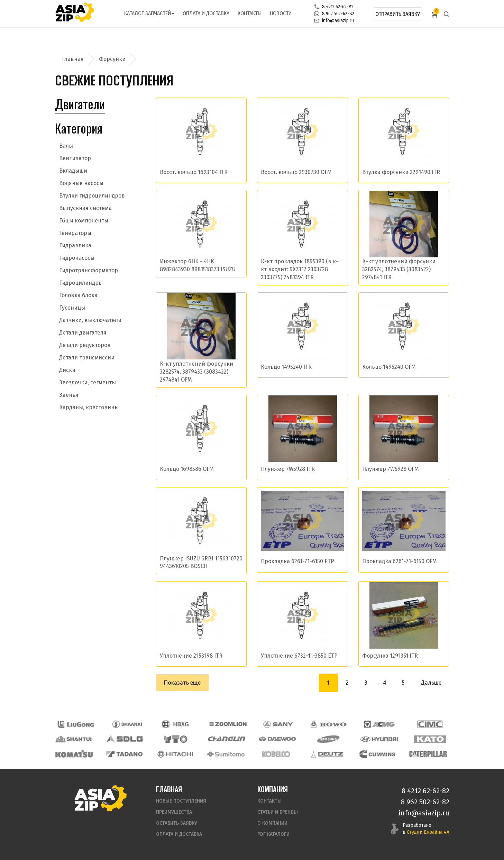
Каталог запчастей (149, 13)
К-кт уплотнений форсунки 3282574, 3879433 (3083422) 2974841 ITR (399, 269)
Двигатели (80, 104)
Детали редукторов (85, 345)
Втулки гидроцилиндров (92, 196)
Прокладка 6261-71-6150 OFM (400, 561)
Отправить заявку (398, 14)
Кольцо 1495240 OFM (389, 367)
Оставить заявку (177, 823)
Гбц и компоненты (84, 221)
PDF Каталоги (273, 834)
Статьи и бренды (278, 812)
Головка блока (78, 295)
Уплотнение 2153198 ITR (191, 656)
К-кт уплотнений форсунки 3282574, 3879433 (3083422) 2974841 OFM (196, 372)
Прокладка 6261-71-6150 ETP (297, 561)
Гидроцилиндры (81, 283)
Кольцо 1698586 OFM (187, 469)
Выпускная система (85, 208)
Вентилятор (75, 158)
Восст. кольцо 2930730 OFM (296, 172)
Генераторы (75, 233)
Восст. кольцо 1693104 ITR (194, 172)
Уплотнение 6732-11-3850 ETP (299, 656)
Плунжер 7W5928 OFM (391, 469)
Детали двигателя (83, 333)
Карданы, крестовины (89, 407)
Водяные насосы (81, 183)
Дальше (431, 683)
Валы (66, 146)
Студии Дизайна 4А (428, 832)
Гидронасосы (77, 258)
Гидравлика (75, 245)
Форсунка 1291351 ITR (390, 656)
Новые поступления (181, 801)
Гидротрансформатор (89, 270)
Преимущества (174, 812)
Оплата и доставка (206, 13)
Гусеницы (72, 308)
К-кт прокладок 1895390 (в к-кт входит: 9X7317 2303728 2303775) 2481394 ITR (300, 269)
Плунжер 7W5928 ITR (288, 469)
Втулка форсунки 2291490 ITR (401, 172)
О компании (272, 823)
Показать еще (182, 683)
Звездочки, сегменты (88, 382)
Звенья (69, 395)
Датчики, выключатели (90, 320)
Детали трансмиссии (87, 358)
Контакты (250, 13)
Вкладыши (73, 171)
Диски (67, 370)
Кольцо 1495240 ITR (286, 367)
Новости (281, 13)
